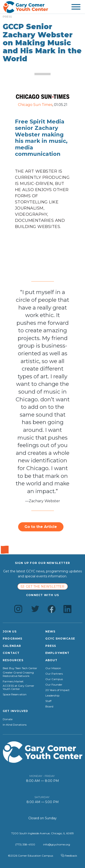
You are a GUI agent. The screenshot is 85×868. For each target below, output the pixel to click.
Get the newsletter (43, 586)
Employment (57, 653)
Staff (48, 701)
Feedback (69, 856)
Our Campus (54, 679)
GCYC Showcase (60, 639)
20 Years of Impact (57, 690)
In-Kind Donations (15, 725)
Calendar (12, 646)
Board (49, 707)
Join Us (10, 631)
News (50, 631)
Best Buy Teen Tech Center (20, 668)
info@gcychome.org (57, 844)
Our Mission (53, 668)
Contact (11, 653)
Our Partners (54, 674)
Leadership (52, 696)
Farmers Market (13, 681)
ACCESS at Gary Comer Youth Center (18, 687)
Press (51, 646)
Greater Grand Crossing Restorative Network (18, 674)
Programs (13, 639)
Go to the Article (41, 527)
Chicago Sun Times (35, 105)
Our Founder (54, 685)
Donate (8, 719)
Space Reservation (15, 694)
